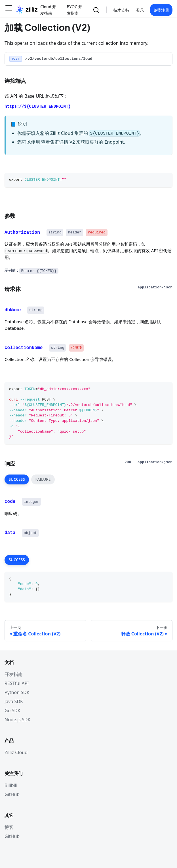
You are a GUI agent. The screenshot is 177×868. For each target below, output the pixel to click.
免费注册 (161, 10)
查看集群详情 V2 (58, 142)
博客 (9, 827)
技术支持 (121, 10)
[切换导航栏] (9, 10)
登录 (140, 10)
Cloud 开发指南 (48, 10)
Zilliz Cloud (16, 752)
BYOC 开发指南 (74, 10)
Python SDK (17, 692)
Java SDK (14, 701)
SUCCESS (17, 479)
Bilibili (11, 785)
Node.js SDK (17, 720)
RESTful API (17, 683)
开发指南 (14, 674)
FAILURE (43, 479)
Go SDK (12, 710)
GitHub (12, 794)
